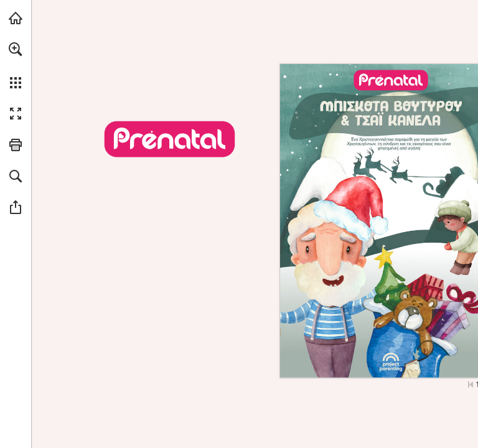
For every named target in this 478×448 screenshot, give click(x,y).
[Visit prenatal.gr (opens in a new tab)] (16, 18)
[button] (16, 49)
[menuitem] (16, 65)
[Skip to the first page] (471, 385)
